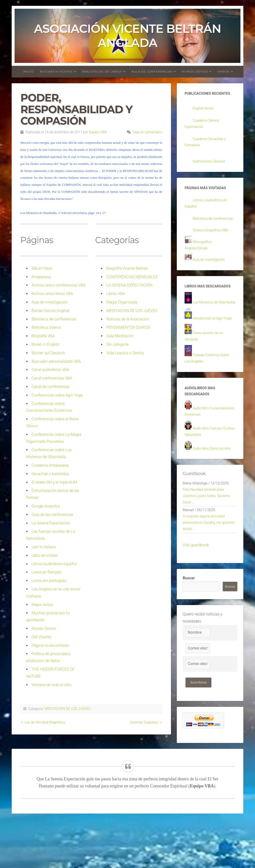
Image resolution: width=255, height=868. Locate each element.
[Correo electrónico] (198, 695)
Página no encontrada (50, 645)
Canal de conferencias (50, 387)
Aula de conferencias (152, 72)
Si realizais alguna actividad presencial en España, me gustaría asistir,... (206, 568)
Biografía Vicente (57, 72)
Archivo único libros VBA (52, 294)
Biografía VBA (43, 336)
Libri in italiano (44, 547)
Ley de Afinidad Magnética (45, 722)
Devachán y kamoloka (50, 474)
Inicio (29, 72)
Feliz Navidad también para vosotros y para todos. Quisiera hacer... (209, 539)
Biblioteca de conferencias (54, 319)
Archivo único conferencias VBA (59, 285)
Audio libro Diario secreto (214, 489)
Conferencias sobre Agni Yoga (57, 395)
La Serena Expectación (51, 523)
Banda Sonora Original (51, 311)
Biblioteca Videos (46, 327)
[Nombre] (198, 679)
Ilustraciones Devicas (211, 164)
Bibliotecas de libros (102, 72)
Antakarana (41, 277)
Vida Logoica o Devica (125, 353)
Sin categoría (117, 344)
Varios (224, 72)
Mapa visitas (42, 605)
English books (205, 109)
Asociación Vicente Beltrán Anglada (127, 36)
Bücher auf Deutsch (48, 353)
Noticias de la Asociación (128, 319)
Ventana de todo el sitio (51, 685)
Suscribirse (199, 729)
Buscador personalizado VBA (56, 361)
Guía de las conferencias (52, 515)
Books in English (46, 344)
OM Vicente (41, 637)
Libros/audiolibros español (54, 564)
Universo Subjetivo (144, 722)
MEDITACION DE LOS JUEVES (132, 311)
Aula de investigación (50, 302)
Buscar (189, 625)
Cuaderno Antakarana (50, 465)
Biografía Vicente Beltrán (127, 268)
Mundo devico (195, 72)
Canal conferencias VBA (52, 378)
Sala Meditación (120, 336)
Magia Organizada (122, 302)
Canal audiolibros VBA (50, 370)
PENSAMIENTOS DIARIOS (128, 327)
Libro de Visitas (45, 555)
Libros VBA (116, 294)
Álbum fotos (42, 268)
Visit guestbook (196, 592)
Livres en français (46, 572)
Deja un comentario (147, 132)
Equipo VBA (98, 132)
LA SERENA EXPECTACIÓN (129, 285)
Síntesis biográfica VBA (212, 242)
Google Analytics (46, 506)
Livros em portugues (49, 581)
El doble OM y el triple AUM (54, 482)
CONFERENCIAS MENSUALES (132, 277)
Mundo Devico (44, 628)
